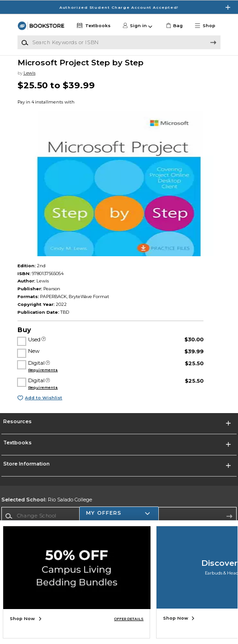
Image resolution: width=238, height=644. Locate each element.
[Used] (44, 340)
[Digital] (48, 363)
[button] (207, 26)
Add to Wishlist (44, 398)
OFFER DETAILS (129, 619)
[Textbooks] (93, 26)
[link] (174, 26)
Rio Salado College (47, 500)
